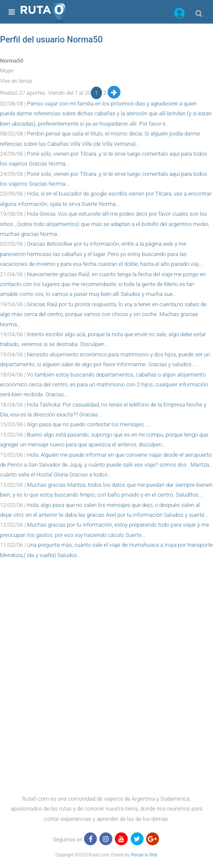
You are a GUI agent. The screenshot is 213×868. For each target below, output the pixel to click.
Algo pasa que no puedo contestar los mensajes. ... (89, 424)
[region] (106, 579)
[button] (179, 15)
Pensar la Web (144, 855)
